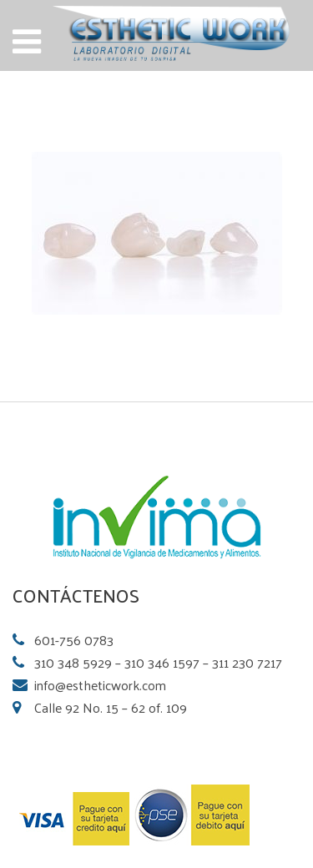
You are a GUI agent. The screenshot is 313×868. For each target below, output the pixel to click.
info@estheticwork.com (100, 685)
